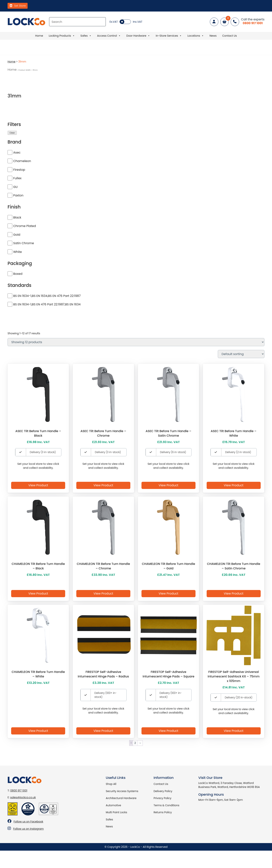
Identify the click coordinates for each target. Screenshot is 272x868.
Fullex (17, 178)
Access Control (109, 36)
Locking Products (62, 36)
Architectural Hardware (121, 798)
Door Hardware (138, 36)
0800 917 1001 (19, 791)
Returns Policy (163, 812)
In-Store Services (169, 36)
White (18, 252)
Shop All (111, 784)
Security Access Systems (122, 791)
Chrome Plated (25, 226)
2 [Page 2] (135, 743)
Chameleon (22, 161)
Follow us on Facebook (28, 822)
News (213, 36)
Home (39, 36)
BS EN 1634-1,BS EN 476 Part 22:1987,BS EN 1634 (47, 304)
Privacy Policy (163, 798)
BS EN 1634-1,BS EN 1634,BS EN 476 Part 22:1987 (47, 296)
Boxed (18, 274)
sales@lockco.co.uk (23, 797)
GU (15, 187)
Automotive (113, 805)
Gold (17, 235)
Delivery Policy (163, 791)
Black (17, 217)
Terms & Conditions (166, 805)
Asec (17, 153)
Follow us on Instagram (29, 829)
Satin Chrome (24, 243)
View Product (38, 485)
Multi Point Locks (116, 812)
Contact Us (229, 36)
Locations (196, 36)
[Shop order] (241, 354)
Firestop (19, 170)
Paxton (18, 195)
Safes (86, 36)
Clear (12, 133)
